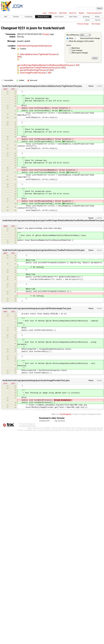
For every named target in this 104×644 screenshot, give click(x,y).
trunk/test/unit (54, 28)
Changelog (28, 17)
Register (81, 13)
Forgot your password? (94, 13)
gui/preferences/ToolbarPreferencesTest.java (40, 68)
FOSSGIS (47, 428)
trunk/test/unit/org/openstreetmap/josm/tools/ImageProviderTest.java (36, 380)
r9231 (13, 89)
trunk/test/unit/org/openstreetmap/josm (35, 46)
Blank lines (76, 48)
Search (98, 20)
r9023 (5, 89)
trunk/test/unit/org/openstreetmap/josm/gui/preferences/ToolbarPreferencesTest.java (44, 250)
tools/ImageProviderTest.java (33, 73)
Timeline (16, 17)
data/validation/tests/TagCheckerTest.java (38, 54)
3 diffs (50, 70)
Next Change (96, 24)
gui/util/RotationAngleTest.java (33, 70)
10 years (46, 34)
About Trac (73, 13)
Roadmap (86, 17)
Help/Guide (63, 13)
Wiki (6, 17)
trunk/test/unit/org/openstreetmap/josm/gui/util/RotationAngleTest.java (37, 308)
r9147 (5, 383)
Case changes (77, 50)
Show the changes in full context (80, 41)
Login (44, 13)
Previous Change (83, 24)
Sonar (88, 20)
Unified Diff (44, 421)
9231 (22, 28)
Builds (97, 17)
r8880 (5, 226)
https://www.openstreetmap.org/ (90, 428)
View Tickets (59, 17)
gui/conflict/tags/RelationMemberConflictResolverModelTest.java (45, 65)
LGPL (95, 430)
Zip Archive (60, 421)
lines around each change (87, 38)
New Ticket (73, 17)
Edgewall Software (29, 426)
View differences (73, 35)
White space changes (80, 53)
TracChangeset (65, 414)
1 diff (77, 65)
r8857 (5, 253)
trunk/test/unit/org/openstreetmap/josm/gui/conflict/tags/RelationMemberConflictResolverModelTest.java (53, 220)
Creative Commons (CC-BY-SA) (49, 430)
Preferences (53, 13)
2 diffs (63, 68)
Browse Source (43, 17)
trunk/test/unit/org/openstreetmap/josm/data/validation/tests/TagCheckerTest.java (42, 86)
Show (70, 38)
